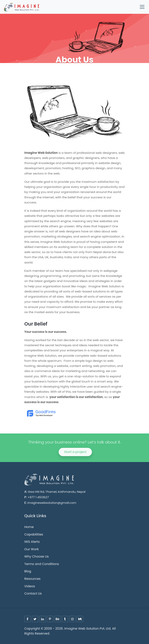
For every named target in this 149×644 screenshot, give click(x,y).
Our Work (32, 549)
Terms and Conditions (42, 564)
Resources (32, 579)
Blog (28, 571)
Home (29, 527)
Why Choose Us (37, 556)
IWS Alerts (32, 542)
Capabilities (34, 534)
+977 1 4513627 (38, 497)
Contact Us (33, 593)
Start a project (75, 452)
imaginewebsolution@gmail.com (52, 503)
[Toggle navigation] (142, 7)
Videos (30, 586)
